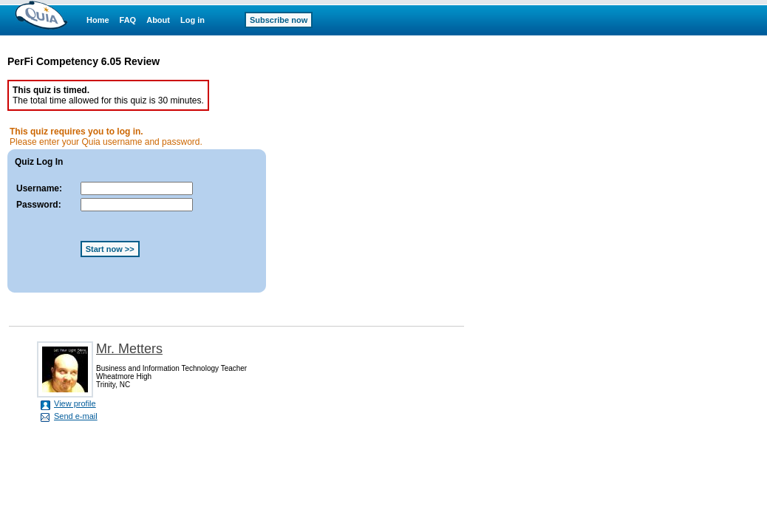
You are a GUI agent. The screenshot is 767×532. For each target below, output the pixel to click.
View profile (75, 403)
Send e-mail (76, 416)
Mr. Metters (129, 349)
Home (98, 20)
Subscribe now (279, 20)
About (158, 20)
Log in (192, 20)
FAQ (128, 20)
